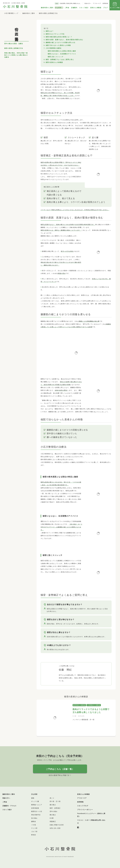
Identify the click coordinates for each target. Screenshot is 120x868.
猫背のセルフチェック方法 (55, 34)
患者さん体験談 (96, 8)
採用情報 (105, 3)
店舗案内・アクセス (9, 806)
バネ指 (34, 825)
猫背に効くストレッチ (56, 57)
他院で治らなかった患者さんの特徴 (58, 45)
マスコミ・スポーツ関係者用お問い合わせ (91, 822)
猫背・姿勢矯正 (55, 808)
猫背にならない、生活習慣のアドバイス (62, 54)
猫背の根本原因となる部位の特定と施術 (62, 51)
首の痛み (34, 818)
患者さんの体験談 (83, 794)
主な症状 (58, 8)
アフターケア (97, 3)
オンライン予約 (115, 5)
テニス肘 (34, 828)
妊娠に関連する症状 (57, 825)
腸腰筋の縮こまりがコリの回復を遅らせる (61, 42)
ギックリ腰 (35, 801)
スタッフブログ (83, 806)
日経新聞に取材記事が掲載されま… (71, 3)
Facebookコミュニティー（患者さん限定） (91, 815)
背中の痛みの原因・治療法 (14, 44)
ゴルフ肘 (34, 832)
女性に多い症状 (55, 828)
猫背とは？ (50, 31)
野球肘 (34, 835)
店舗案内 (74, 8)
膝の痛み (53, 805)
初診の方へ (88, 3)
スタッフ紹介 (84, 8)
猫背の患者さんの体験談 (54, 62)
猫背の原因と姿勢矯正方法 (14, 48)
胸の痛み (53, 815)
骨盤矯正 (53, 821)
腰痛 (33, 798)
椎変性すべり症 (37, 811)
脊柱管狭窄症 (36, 815)
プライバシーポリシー (85, 810)
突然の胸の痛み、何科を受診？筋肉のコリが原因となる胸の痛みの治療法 (16, 55)
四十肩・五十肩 (55, 801)
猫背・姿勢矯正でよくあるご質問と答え (60, 60)
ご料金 (67, 8)
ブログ (105, 8)
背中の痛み (54, 811)
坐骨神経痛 (35, 808)
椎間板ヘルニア (37, 805)
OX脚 (52, 818)
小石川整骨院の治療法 (54, 48)
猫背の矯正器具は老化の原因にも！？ (59, 37)
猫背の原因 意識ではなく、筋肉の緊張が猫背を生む (64, 40)
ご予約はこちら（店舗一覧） (60, 769)
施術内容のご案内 (47, 8)
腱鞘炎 (34, 821)
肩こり (52, 798)
